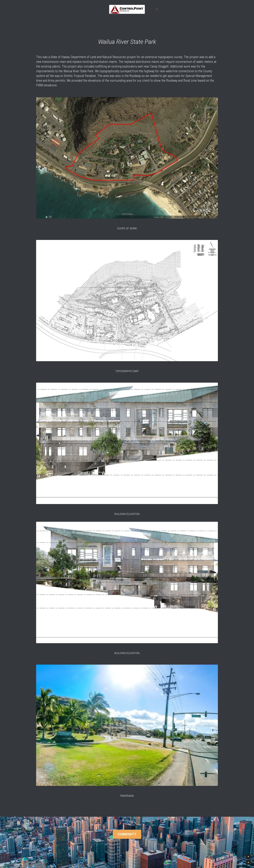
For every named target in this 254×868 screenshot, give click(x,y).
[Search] (157, 9)
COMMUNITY (127, 834)
